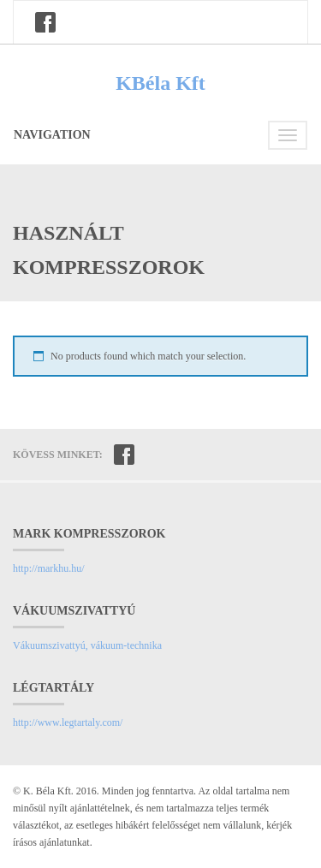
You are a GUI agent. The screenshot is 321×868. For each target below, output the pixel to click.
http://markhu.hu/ (49, 568)
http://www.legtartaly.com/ (68, 722)
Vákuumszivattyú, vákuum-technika (87, 645)
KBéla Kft (160, 83)
